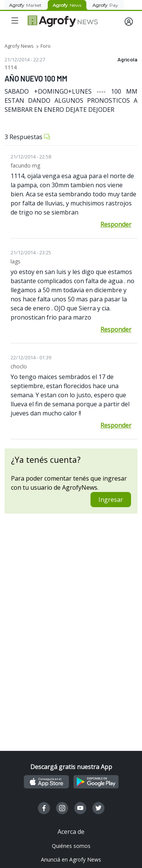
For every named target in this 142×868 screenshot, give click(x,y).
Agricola (127, 60)
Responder (116, 224)
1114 (11, 67)
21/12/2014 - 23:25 (31, 252)
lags (16, 261)
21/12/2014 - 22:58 (31, 157)
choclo (19, 366)
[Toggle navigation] (15, 20)
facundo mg (25, 165)
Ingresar (111, 500)
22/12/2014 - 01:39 (31, 357)
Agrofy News (19, 46)
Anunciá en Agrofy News (71, 859)
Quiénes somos (71, 846)
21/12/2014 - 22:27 (25, 60)
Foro (46, 46)
